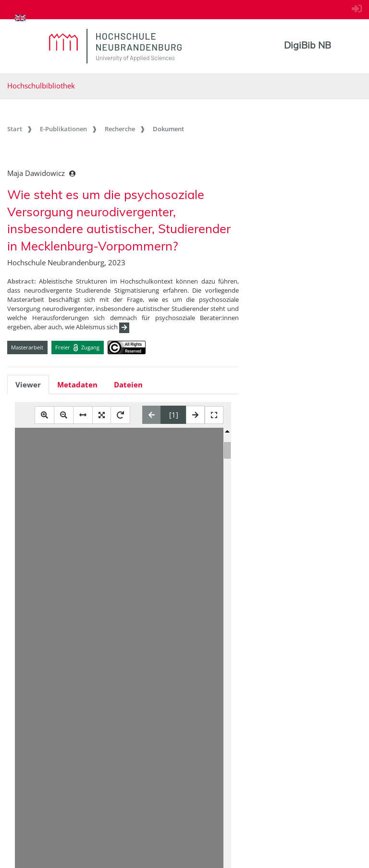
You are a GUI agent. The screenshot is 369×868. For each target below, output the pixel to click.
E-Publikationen (63, 129)
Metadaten (77, 384)
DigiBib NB (307, 45)
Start (15, 129)
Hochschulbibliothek (41, 86)
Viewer (28, 384)
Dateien (128, 384)
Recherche (120, 129)
